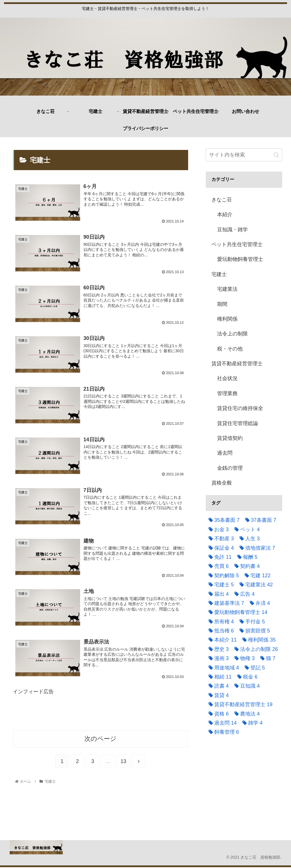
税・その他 (230, 349)
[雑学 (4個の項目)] (251, 723)
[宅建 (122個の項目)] (256, 576)
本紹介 (225, 215)
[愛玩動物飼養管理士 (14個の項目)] (237, 612)
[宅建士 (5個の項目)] (220, 585)
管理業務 (227, 393)
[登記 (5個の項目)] (253, 668)
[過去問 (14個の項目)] (221, 723)
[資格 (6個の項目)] (217, 714)
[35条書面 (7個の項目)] (223, 520)
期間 (222, 304)
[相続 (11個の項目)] (219, 677)
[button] (276, 155)
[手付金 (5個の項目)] (251, 622)
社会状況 (227, 378)
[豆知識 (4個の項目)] (246, 686)
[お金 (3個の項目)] (217, 529)
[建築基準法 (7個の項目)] (225, 603)
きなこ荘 (222, 200)
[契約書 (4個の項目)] (246, 566)
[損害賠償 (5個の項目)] (253, 631)
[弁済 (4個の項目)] (258, 603)
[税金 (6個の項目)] (246, 677)
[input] (244, 155)
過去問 (225, 453)
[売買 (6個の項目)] (217, 566)
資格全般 (222, 483)
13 (123, 762)
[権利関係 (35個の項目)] (258, 640)
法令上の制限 (232, 334)
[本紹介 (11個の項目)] (221, 640)
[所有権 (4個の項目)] (220, 622)
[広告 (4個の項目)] (243, 594)
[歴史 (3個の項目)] (217, 649)
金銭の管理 (230, 468)
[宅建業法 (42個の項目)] (255, 585)
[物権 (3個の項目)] (243, 658)
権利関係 (227, 319)
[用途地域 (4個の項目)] (222, 668)
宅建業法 (227, 289)
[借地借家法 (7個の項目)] (256, 548)
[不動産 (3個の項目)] (220, 539)
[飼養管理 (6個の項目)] (222, 732)
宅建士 (219, 274)
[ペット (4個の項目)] (246, 529)
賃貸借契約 (230, 438)
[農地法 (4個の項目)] (246, 714)
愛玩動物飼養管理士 (240, 259)
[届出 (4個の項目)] (217, 594)
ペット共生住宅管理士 (237, 244)
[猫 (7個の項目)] (266, 658)
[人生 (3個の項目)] (248, 539)
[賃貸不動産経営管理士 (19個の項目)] (239, 704)
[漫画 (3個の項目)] (217, 658)
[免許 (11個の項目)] (219, 557)
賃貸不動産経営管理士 (237, 364)
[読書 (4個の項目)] (217, 686)
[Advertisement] (100, 714)
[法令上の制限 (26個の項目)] (255, 649)
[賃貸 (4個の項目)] (217, 695)
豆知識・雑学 (232, 230)
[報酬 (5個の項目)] (246, 557)
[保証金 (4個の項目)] (220, 548)
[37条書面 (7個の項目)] (259, 520)
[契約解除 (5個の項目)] (222, 576)
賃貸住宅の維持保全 (240, 408)
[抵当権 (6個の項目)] (220, 631)
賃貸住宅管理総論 (238, 423)
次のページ (100, 740)
